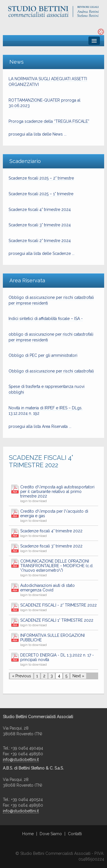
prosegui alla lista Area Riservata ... (40, 426)
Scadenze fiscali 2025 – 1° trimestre (41, 194)
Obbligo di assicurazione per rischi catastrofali (51, 371)
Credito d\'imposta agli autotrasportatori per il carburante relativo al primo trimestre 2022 (57, 492)
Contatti (75, 834)
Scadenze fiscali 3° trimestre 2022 (51, 546)
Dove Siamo (51, 834)
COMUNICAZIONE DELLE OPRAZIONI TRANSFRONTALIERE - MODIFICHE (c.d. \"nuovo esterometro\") (57, 566)
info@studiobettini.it (21, 760)
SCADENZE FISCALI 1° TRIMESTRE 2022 (57, 620)
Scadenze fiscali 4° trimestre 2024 (40, 210)
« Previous (22, 676)
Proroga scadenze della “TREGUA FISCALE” (49, 121)
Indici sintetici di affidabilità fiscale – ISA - (46, 319)
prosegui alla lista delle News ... (38, 134)
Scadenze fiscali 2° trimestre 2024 (40, 241)
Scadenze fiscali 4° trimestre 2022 (51, 531)
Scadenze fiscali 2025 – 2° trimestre (41, 178)
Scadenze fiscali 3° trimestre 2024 (40, 225)
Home (28, 834)
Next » (78, 676)
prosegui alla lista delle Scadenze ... (42, 253)
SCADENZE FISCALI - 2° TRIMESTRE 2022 (58, 605)
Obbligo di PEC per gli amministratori (43, 355)
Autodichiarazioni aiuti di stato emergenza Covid (48, 588)
